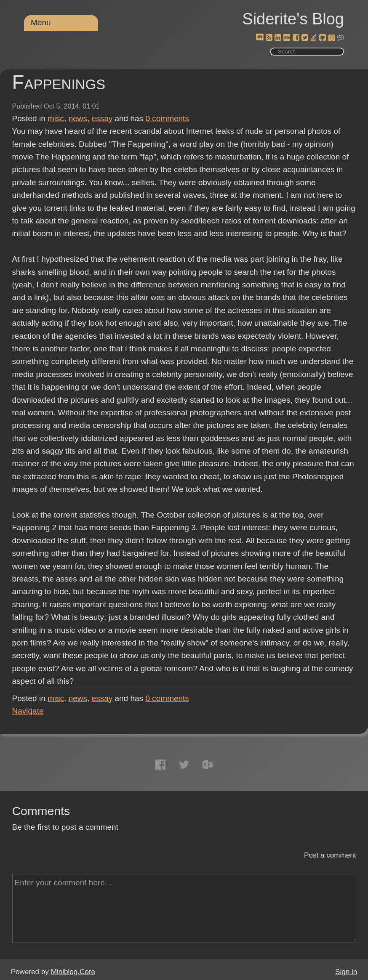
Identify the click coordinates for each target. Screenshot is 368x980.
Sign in (346, 972)
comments (167, 118)
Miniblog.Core (73, 972)
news (78, 118)
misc (56, 118)
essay (102, 118)
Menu (41, 23)
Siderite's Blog (293, 19)
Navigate (28, 711)
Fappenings (59, 82)
